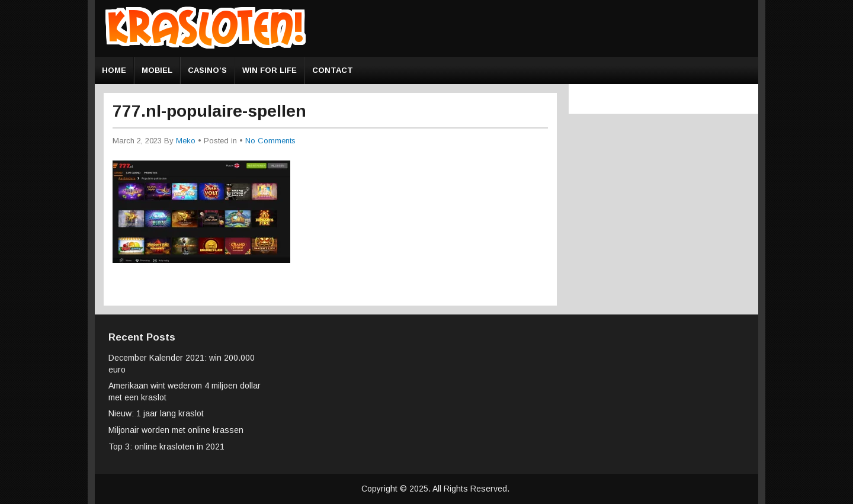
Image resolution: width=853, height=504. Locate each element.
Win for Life (270, 70)
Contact (333, 70)
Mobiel (157, 70)
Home (114, 70)
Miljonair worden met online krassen (176, 430)
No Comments (270, 141)
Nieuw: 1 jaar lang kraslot (156, 413)
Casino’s (207, 70)
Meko (186, 141)
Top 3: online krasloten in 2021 (166, 447)
